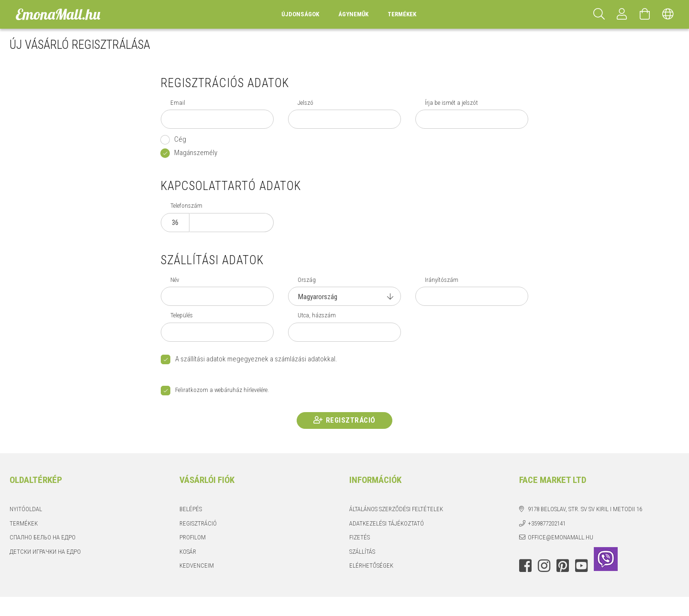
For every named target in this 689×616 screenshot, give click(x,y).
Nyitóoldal (26, 509)
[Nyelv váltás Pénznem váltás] (668, 14)
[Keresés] (599, 14)
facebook (525, 566)
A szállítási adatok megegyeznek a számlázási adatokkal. (256, 359)
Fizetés (360, 537)
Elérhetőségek (371, 566)
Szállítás (362, 552)
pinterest (563, 566)
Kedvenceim (197, 566)
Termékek (24, 523)
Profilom (193, 537)
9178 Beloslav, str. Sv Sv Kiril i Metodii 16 (585, 509)
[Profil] (622, 14)
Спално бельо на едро (43, 537)
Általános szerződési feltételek (396, 509)
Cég (180, 139)
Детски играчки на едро (45, 552)
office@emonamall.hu (561, 537)
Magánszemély (196, 153)
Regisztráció (351, 420)
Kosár (188, 552)
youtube (581, 566)
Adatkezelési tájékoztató (387, 523)
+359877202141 (547, 523)
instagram (544, 566)
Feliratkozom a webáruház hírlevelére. (222, 390)
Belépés (191, 509)
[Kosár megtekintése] (645, 14)
